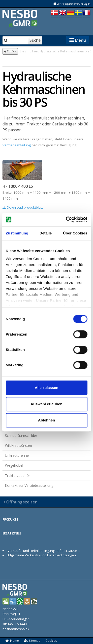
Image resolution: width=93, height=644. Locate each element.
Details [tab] (46, 233)
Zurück (10, 51)
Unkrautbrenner (17, 455)
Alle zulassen (46, 388)
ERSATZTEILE (12, 533)
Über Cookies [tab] (75, 233)
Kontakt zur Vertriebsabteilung (29, 485)
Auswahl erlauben (46, 404)
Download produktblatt (23, 207)
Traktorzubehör (17, 475)
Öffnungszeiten (22, 502)
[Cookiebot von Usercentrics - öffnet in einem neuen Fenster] (66, 220)
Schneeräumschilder (21, 436)
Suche (35, 40)
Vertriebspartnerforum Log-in (72, 4)
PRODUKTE (10, 519)
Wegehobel (14, 465)
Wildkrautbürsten (18, 445)
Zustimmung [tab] (17, 233)
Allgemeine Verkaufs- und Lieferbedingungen (42, 555)
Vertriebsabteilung (17, 145)
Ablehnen (46, 420)
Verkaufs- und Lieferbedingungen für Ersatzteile (44, 551)
